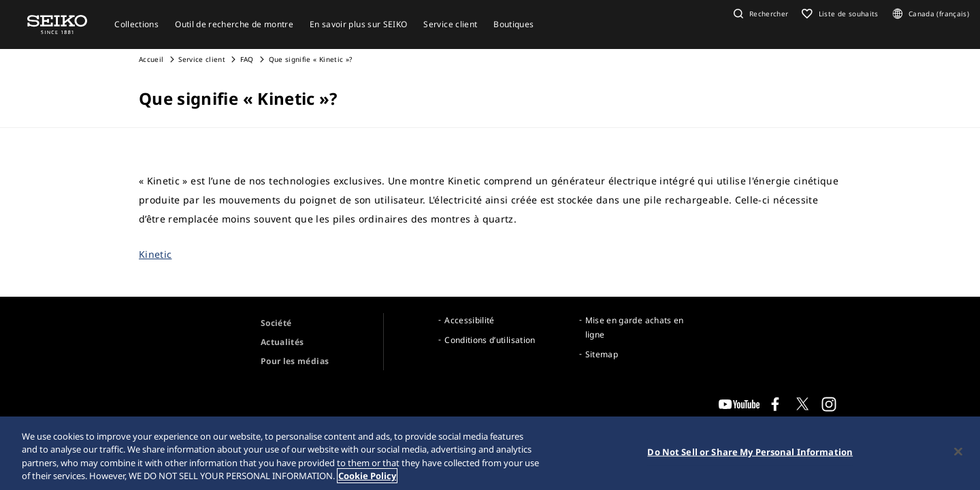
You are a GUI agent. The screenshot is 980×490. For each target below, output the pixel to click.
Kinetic (155, 254)
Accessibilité (470, 320)
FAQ (247, 59)
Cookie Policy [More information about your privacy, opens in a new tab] (367, 476)
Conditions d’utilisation (490, 340)
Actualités (282, 342)
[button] (759, 14)
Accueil (151, 59)
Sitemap (602, 354)
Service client (202, 59)
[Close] (958, 452)
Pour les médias (295, 361)
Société (276, 323)
